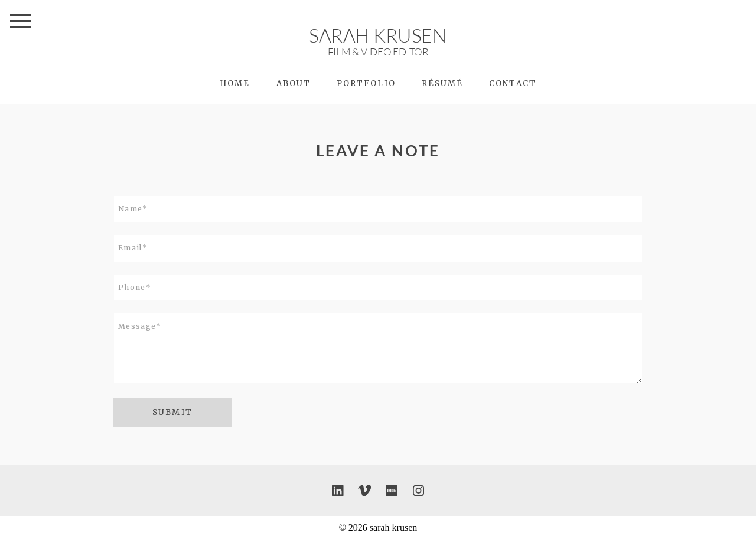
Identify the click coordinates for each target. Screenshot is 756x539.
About (294, 84)
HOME (235, 84)
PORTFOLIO (366, 84)
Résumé (442, 84)
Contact (513, 84)
